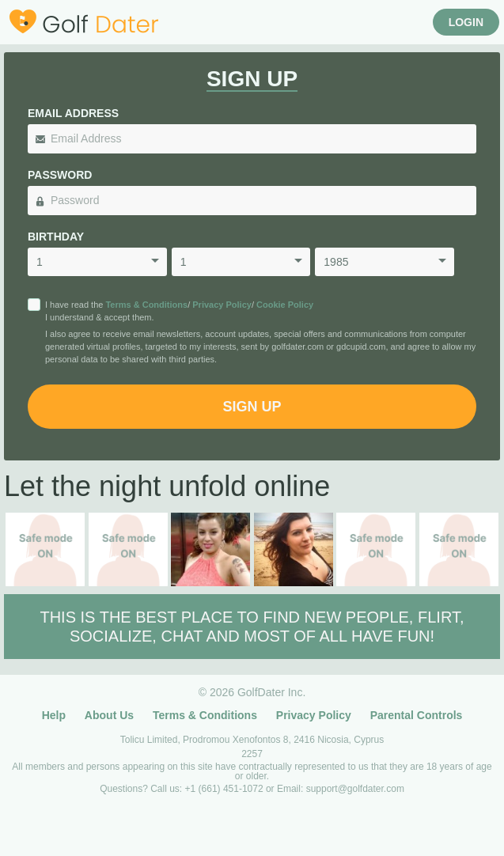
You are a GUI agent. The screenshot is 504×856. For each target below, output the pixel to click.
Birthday (56, 237)
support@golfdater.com (355, 789)
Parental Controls (417, 715)
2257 (252, 754)
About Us (109, 715)
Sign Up (252, 407)
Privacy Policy (222, 305)
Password (60, 175)
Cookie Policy (285, 305)
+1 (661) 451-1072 (225, 789)
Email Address (73, 113)
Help (54, 715)
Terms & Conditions (146, 305)
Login (466, 22)
